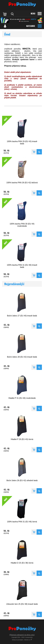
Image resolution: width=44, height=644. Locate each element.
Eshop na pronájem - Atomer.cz (22, 640)
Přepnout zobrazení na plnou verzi (22, 635)
